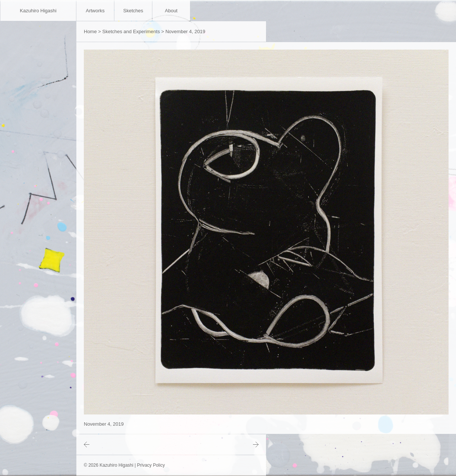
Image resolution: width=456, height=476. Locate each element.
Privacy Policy (151, 465)
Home (90, 31)
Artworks (95, 11)
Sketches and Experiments (131, 31)
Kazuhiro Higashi (38, 11)
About (171, 11)
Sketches (133, 11)
